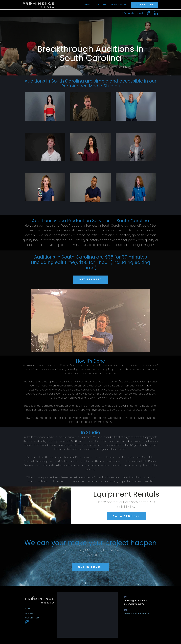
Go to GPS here (126, 516)
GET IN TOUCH (91, 567)
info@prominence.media (133, 13)
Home (87, 5)
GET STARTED (90, 280)
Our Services (119, 5)
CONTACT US (145, 5)
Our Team (100, 5)
